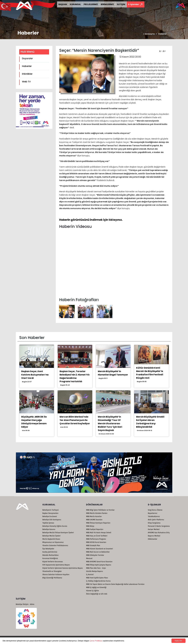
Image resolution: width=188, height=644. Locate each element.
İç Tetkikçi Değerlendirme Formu (98, 581)
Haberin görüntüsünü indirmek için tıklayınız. (91, 220)
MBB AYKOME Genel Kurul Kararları (99, 562)
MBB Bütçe (90, 526)
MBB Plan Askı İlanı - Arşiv (96, 568)
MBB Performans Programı (96, 539)
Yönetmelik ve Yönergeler (52, 571)
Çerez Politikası (96, 641)
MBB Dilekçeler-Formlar (95, 555)
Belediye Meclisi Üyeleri (52, 536)
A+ (164, 50)
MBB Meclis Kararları (94, 516)
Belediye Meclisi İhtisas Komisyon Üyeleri (58, 533)
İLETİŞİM (121, 4)
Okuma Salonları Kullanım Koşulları (56, 575)
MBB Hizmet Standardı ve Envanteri (99, 549)
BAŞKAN (63, 4)
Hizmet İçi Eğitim (92, 591)
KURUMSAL (75, 4)
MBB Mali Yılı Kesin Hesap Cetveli (99, 533)
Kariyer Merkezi (154, 529)
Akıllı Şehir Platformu (156, 520)
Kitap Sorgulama (154, 523)
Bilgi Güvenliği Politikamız (52, 578)
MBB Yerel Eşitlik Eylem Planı (97, 578)
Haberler (163, 34)
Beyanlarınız (153, 513)
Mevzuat (89, 558)
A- (160, 50)
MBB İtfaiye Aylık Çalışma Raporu (99, 565)
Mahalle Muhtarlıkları (51, 555)
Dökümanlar (153, 539)
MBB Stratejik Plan (93, 546)
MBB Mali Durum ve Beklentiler (98, 552)
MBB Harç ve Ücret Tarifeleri (97, 536)
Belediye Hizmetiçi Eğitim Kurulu (55, 526)
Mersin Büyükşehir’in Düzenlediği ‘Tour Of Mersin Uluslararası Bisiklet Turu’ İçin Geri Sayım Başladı (110, 424)
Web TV (26, 82)
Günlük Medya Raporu (94, 571)
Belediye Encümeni (50, 516)
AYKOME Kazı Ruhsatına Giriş (159, 533)
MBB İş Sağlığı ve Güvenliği (96, 587)
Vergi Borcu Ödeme (155, 510)
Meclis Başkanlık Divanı (51, 539)
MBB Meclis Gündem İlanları (97, 513)
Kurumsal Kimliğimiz (50, 558)
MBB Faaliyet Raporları (95, 529)
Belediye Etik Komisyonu (52, 520)
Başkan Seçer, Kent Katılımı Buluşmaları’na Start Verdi (35, 375)
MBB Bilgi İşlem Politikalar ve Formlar (100, 510)
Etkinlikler (27, 74)
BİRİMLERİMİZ (107, 4)
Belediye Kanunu (49, 529)
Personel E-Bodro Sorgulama (159, 526)
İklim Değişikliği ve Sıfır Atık (97, 594)
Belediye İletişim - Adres (25, 604)
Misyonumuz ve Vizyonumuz (53, 542)
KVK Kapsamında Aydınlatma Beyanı (56, 565)
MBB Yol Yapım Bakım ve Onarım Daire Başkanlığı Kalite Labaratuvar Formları (115, 584)
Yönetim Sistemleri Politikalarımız (55, 546)
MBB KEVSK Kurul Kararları (96, 542)
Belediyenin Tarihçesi (51, 510)
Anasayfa (149, 34)
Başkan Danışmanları (50, 513)
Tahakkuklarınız (154, 516)
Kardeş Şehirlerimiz (50, 552)
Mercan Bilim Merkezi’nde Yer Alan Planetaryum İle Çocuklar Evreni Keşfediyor (75, 420)
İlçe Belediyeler (48, 549)
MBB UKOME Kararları (94, 520)
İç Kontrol (90, 575)
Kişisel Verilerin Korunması (53, 562)
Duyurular (27, 58)
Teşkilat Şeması (48, 523)
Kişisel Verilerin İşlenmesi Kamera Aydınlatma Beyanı (63, 568)
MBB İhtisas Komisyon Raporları (98, 523)
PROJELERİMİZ (91, 4)
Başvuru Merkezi (154, 536)
